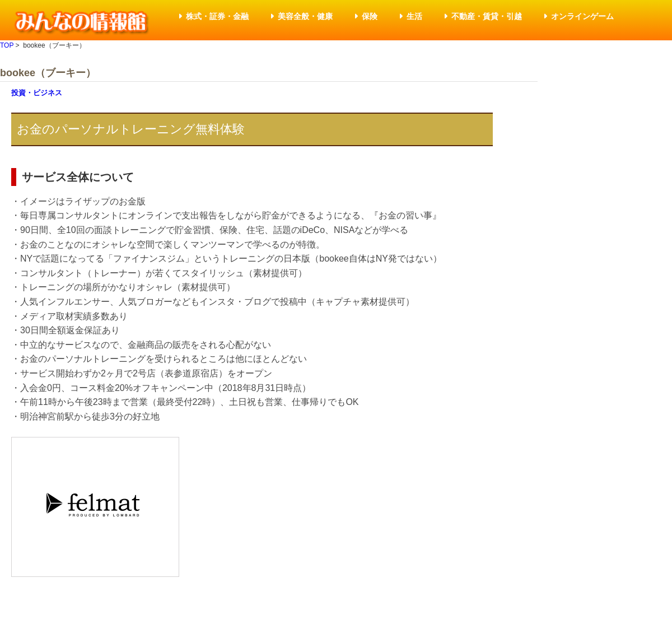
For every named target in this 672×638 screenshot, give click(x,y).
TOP (7, 45)
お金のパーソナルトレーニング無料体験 (131, 129)
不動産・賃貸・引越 (487, 16)
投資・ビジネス (37, 93)
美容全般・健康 (305, 16)
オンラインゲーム (582, 16)
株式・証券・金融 (217, 16)
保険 (370, 16)
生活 (414, 16)
